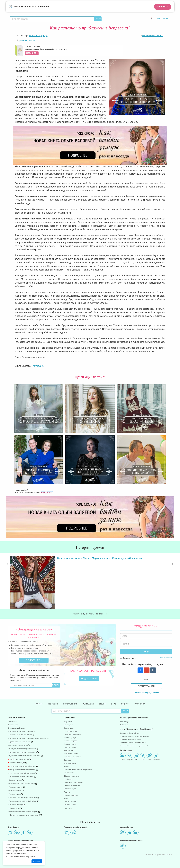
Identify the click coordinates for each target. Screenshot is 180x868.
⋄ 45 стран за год (14, 803)
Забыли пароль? (166, 652)
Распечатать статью (153, 36)
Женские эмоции (70, 742)
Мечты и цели (69, 767)
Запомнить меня (128, 652)
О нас (117, 698)
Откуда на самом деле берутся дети (22, 764)
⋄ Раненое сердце (14, 789)
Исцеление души (70, 758)
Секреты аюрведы (71, 796)
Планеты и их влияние (72, 780)
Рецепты (67, 786)
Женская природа (70, 735)
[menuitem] (34, 717)
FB (143, 751)
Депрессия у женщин (27, 41)
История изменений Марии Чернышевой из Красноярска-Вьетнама (97, 558)
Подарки (130, 698)
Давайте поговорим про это (18, 754)
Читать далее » (50, 575)
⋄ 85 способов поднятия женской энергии (23, 806)
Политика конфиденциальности (146, 687)
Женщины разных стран (73, 751)
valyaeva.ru (38, 366)
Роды (66, 793)
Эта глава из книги (73, 50)
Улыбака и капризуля (16, 757)
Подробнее (34, 654)
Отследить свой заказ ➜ (17, 723)
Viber (149, 751)
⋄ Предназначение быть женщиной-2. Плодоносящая (27, 733)
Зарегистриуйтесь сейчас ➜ (130, 728)
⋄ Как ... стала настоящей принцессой (21, 768)
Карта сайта (146, 698)
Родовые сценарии (71, 790)
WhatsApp (156, 751)
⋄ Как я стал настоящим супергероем (21, 778)
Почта (123, 751)
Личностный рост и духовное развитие (78, 764)
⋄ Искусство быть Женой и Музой (20, 729)
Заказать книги (67, 698)
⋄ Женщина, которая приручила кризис (22, 743)
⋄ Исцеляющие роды (15, 799)
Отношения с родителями (73, 777)
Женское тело (69, 745)
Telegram (130, 751)
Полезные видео (70, 783)
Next (172, 569)
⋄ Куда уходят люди (15, 785)
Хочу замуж (68, 802)
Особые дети (69, 774)
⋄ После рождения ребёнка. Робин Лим (22, 796)
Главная (32, 698)
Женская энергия (70, 739)
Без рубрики (68, 719)
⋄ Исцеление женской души (18, 740)
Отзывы (104, 698)
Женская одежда (70, 732)
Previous (8, 569)
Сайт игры (124, 719)
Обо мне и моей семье (72, 770)
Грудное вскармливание (73, 729)
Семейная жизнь (70, 799)
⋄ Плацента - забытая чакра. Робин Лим (22, 792)
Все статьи (48, 698)
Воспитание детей (71, 726)
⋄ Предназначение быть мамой (19, 736)
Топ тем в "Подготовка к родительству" (134, 740)
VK (136, 751)
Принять (37, 861)
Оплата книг (12, 716)
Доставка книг (13, 719)
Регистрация (146, 680)
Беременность (69, 723)
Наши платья (88, 698)
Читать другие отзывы (90, 608)
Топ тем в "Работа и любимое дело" (133, 737)
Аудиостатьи (68, 716)
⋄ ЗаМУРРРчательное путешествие (21, 771)
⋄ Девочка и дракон (15, 775)
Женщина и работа (71, 748)
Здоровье (67, 755)
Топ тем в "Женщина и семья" (131, 734)
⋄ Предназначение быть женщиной (20, 726)
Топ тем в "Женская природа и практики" (135, 731)
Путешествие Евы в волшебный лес (22, 761)
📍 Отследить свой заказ (160, 19)
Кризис (66, 761)
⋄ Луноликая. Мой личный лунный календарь (24, 750)
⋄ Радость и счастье (15, 782)
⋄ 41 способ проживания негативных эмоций (24, 810)
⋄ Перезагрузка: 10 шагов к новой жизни (22, 747)
